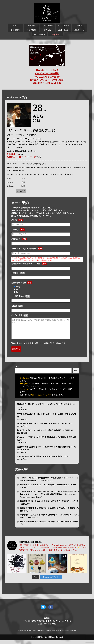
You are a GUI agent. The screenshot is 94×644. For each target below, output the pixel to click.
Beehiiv (31, 521)
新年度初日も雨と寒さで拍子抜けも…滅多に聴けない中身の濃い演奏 (48, 525)
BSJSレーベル (79, 30)
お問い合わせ (63, 30)
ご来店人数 (16, 239)
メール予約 (21, 191)
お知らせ (31, 25)
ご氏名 (14, 220)
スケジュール (47, 25)
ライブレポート (63, 25)
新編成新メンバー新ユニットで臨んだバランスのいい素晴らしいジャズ (49, 505)
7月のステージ (13, 154)
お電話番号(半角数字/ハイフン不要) (26, 264)
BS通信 (79, 25)
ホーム (15, 25)
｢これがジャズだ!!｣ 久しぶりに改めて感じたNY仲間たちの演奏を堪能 (46, 434)
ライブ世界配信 (39, 34)
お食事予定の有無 (19, 283)
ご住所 (14, 306)
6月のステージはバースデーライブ (21, 157)
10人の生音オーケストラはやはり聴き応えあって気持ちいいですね (45, 427)
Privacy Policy (55, 634)
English (55, 34)
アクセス (47, 30)
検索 (17, 370)
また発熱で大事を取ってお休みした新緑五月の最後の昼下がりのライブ (49, 488)
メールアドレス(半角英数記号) (24, 249)
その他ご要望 (17, 315)
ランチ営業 (31, 30)
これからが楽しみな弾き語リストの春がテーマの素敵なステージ (44, 460)
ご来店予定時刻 (18, 296)
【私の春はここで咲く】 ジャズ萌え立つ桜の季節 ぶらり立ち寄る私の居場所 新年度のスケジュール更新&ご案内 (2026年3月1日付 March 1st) (47, 77)
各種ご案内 (15, 30)
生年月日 (15, 273)
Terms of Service (67, 634)
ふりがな (15, 230)
